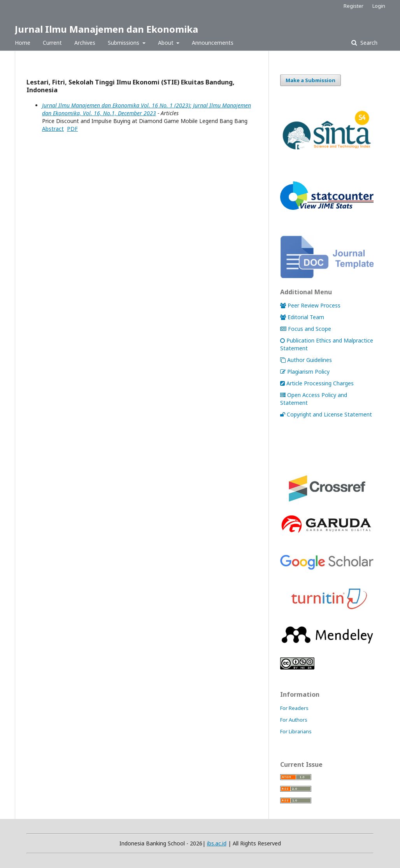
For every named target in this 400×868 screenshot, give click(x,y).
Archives (85, 43)
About (167, 43)
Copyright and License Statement (326, 414)
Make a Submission (311, 80)
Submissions (124, 43)
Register (354, 6)
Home (23, 43)
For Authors (294, 720)
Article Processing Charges (317, 383)
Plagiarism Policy (305, 372)
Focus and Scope (306, 329)
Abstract (53, 129)
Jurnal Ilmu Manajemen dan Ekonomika (106, 29)
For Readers (294, 708)
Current (52, 43)
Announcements (213, 43)
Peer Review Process (310, 305)
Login (379, 6)
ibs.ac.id (217, 843)
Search (368, 43)
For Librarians (296, 731)
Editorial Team (302, 317)
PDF (72, 129)
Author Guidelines (306, 360)
